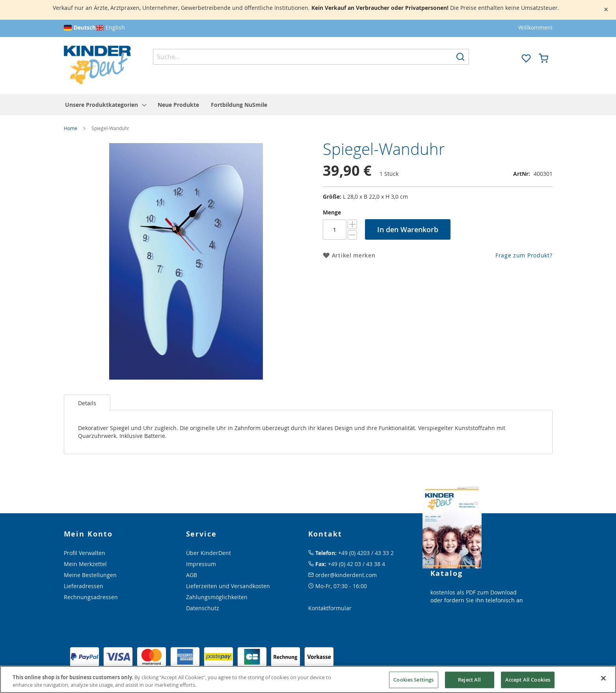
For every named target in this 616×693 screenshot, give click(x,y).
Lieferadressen (84, 586)
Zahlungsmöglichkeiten (217, 597)
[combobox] (311, 57)
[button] (509, 58)
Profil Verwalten (85, 553)
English (115, 27)
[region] (308, 679)
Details (87, 403)
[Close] (603, 678)
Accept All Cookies (528, 680)
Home (71, 128)
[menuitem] (105, 105)
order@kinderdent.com (346, 575)
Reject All (469, 680)
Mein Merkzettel (85, 564)
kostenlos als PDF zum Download (474, 592)
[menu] (308, 105)
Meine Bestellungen (90, 575)
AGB (192, 575)
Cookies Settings (413, 680)
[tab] (87, 402)
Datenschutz (203, 608)
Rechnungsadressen (91, 597)
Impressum (201, 564)
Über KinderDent (208, 553)
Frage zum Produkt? (524, 255)
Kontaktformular (330, 608)
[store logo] (97, 65)
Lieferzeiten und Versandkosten (228, 586)
